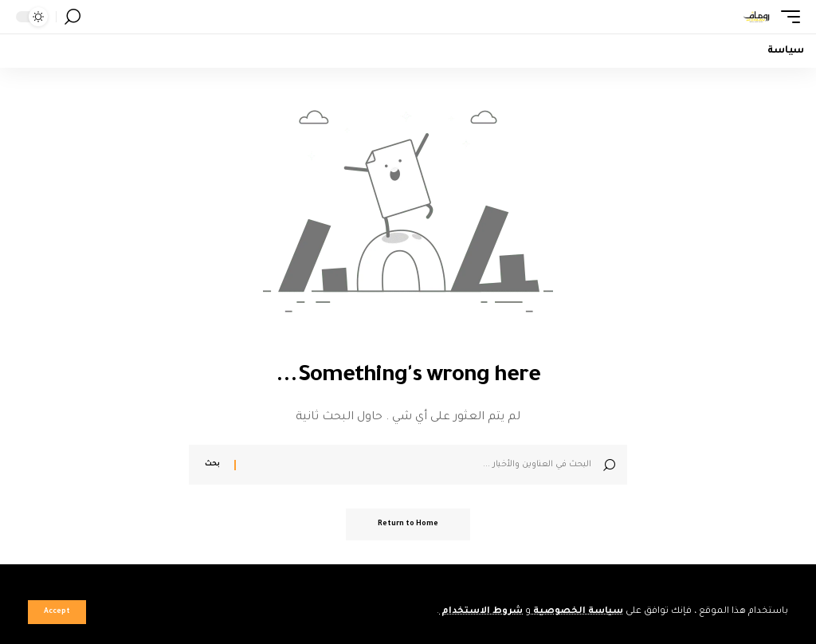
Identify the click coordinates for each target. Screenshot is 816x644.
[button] (57, 612)
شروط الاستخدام (481, 612)
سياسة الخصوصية (577, 612)
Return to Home (408, 524)
